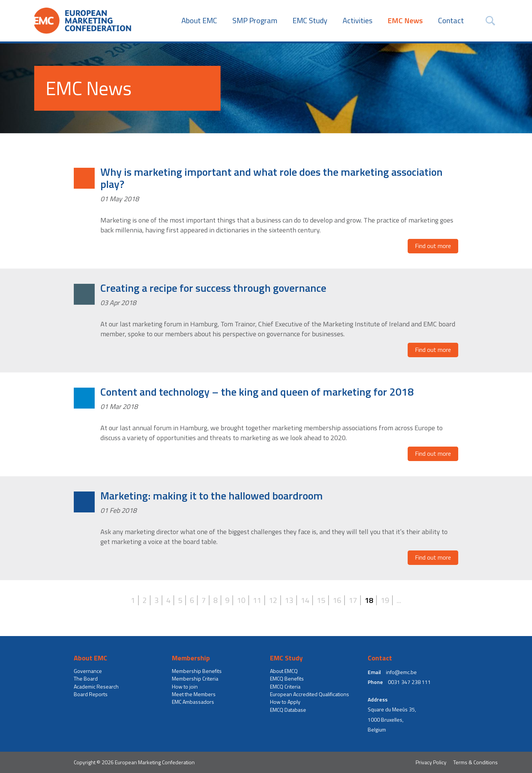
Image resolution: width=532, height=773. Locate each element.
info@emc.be (401, 672)
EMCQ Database (288, 710)
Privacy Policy (431, 762)
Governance (88, 671)
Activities (357, 21)
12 (273, 600)
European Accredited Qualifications (310, 694)
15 (321, 600)
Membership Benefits (197, 671)
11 (257, 600)
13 (289, 600)
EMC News (405, 21)
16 (337, 600)
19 (385, 600)
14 (305, 600)
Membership (191, 658)
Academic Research (96, 687)
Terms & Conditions (476, 762)
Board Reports (91, 694)
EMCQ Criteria (285, 687)
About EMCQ (284, 671)
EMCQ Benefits (287, 679)
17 (353, 600)
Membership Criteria (195, 679)
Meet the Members (194, 694)
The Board (86, 679)
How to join (185, 687)
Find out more (433, 246)
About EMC (199, 21)
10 (241, 600)
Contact (451, 21)
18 (369, 600)
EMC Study (310, 21)
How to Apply (285, 702)
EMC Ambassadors (193, 702)
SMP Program (255, 21)
